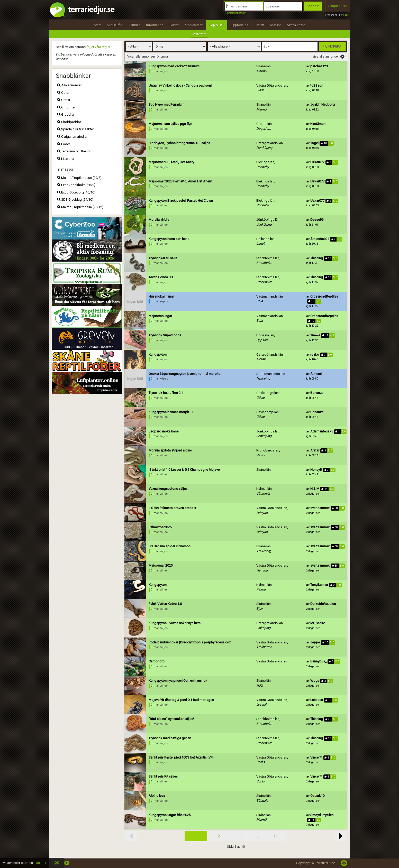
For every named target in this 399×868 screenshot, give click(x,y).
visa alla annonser (329, 57)
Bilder (174, 25)
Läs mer (40, 863)
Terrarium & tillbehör (74, 151)
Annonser (200, 34)
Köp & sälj (217, 25)
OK (57, 863)
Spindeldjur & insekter (75, 129)
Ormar (64, 100)
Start (97, 25)
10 (276, 836)
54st (346, 15)
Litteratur (66, 159)
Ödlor (63, 93)
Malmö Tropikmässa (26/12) (80, 207)
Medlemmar (194, 25)
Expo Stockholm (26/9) (76, 185)
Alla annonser (69, 85)
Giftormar (66, 107)
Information (155, 25)
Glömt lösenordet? (235, 13)
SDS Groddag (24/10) (75, 200)
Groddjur (66, 114)
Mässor (276, 25)
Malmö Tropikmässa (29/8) (79, 178)
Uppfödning (239, 25)
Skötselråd (114, 25)
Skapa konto (338, 6)
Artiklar (134, 25)
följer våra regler (98, 47)
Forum (259, 25)
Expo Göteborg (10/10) (76, 192)
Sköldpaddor (69, 122)
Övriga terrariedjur (72, 137)
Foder (64, 144)
